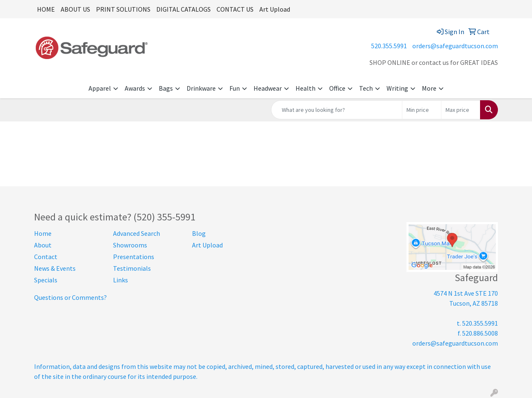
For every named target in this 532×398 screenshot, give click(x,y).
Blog (199, 233)
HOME (46, 9)
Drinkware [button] (201, 88)
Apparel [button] (100, 88)
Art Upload (275, 9)
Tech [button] (366, 88)
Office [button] (337, 88)
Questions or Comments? (70, 297)
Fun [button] (235, 88)
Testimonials (132, 268)
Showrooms (130, 245)
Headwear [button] (268, 88)
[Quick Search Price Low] (422, 110)
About (43, 245)
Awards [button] (135, 88)
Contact (46, 257)
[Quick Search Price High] (461, 110)
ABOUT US (75, 9)
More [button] (429, 88)
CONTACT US (235, 9)
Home (43, 233)
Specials (46, 280)
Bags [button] (166, 88)
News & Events (55, 268)
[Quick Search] (337, 110)
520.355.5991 (389, 46)
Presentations (134, 257)
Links (121, 280)
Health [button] (305, 88)
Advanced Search (137, 233)
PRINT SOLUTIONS (123, 9)
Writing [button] (397, 88)
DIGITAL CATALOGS (183, 9)
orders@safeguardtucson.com (455, 46)
